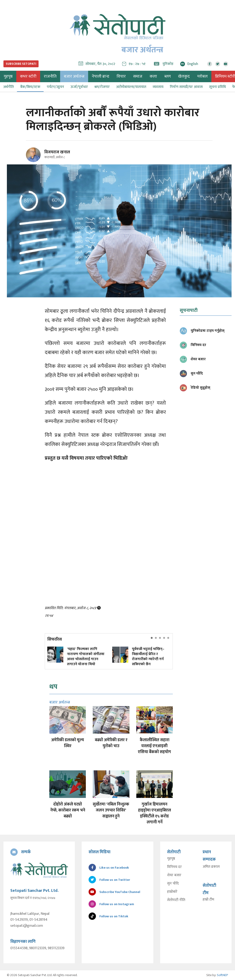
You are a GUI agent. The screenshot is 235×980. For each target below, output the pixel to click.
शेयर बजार (174, 876)
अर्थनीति (8, 87)
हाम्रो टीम (208, 900)
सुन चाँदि (173, 884)
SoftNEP (222, 975)
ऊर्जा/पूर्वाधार (79, 87)
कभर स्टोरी (28, 76)
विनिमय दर (174, 867)
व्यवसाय (158, 87)
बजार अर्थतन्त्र (74, 76)
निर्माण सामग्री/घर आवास (186, 87)
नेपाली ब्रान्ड (101, 76)
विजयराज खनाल (57, 152)
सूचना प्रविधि (217, 87)
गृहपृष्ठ (171, 859)
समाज (138, 76)
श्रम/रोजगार (102, 87)
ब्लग (168, 76)
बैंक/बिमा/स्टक (30, 87)
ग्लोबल (202, 76)
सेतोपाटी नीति (176, 900)
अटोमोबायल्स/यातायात (131, 87)
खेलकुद (184, 76)
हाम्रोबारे (172, 892)
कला (153, 76)
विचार (121, 76)
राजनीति (50, 76)
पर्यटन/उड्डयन (55, 87)
